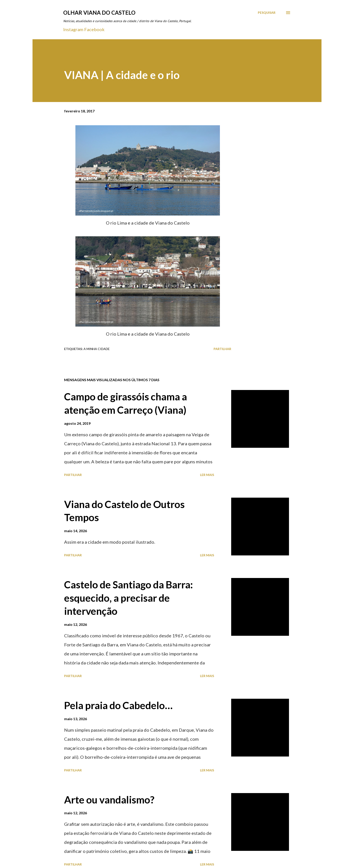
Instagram (73, 29)
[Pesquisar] (267, 13)
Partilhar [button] (222, 349)
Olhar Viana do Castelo (99, 13)
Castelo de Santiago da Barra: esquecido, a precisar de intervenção (129, 598)
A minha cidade (97, 349)
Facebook (94, 29)
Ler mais (207, 475)
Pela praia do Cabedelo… (118, 705)
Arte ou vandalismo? (109, 800)
